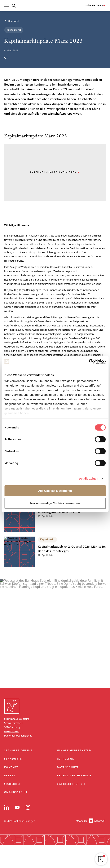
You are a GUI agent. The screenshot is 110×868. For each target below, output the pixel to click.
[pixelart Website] (90, 821)
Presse (10, 775)
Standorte (13, 759)
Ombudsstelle (16, 792)
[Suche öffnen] (14, 6)
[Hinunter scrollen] (6, 58)
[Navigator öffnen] (101, 859)
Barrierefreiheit (71, 784)
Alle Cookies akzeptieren (55, 491)
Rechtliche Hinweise (74, 775)
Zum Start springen (55, 693)
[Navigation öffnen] (7, 6)
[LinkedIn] (7, 807)
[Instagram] (28, 807)
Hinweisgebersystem (74, 750)
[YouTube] (17, 807)
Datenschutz (68, 767)
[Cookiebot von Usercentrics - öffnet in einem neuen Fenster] (89, 361)
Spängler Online (18, 750)
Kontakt (11, 767)
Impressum (66, 759)
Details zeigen (88, 478)
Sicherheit (13, 784)
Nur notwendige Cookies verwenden (55, 503)
